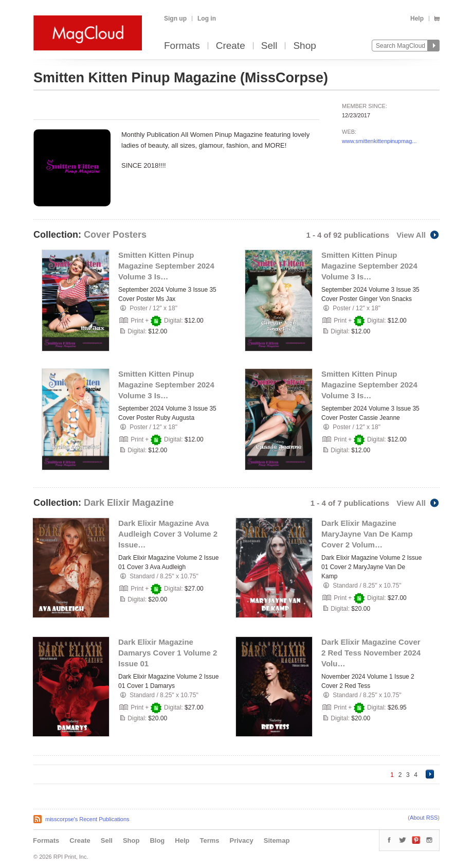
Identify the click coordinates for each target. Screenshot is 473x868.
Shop (304, 46)
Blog (157, 840)
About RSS (424, 818)
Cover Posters (115, 235)
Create (231, 46)
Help (417, 19)
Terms (209, 840)
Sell (269, 46)
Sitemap (277, 840)
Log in (207, 19)
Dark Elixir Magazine (129, 503)
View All (418, 235)
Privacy (242, 840)
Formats (182, 46)
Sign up (175, 19)
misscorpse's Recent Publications (87, 819)
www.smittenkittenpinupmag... (379, 141)
